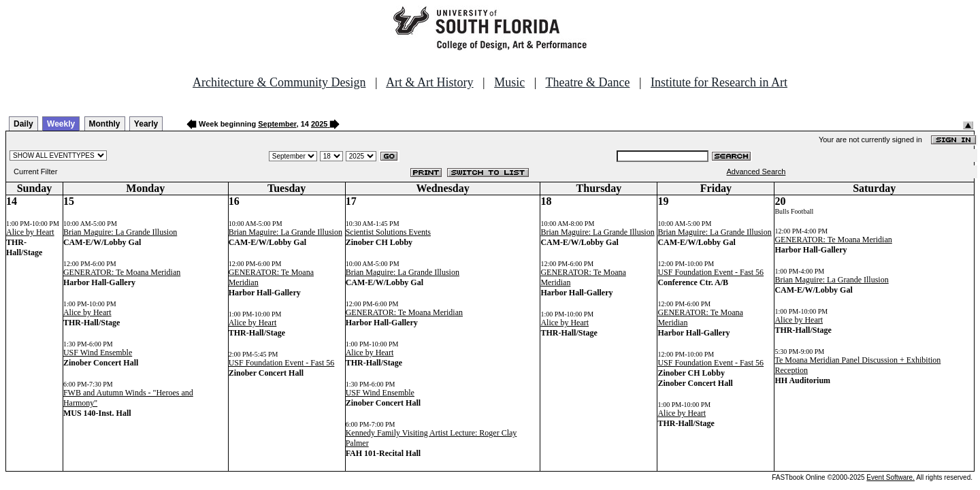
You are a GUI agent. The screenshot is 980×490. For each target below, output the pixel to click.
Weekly (61, 124)
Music (509, 82)
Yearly (146, 124)
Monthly (105, 124)
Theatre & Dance (587, 82)
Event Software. (891, 477)
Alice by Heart (30, 232)
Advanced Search (756, 171)
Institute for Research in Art (719, 82)
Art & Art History (430, 82)
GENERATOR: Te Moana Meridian (122, 272)
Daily (23, 124)
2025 (319, 124)
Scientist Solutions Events (388, 232)
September (277, 124)
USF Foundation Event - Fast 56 (282, 363)
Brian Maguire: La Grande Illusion (120, 232)
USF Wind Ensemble (98, 353)
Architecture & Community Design (279, 82)
